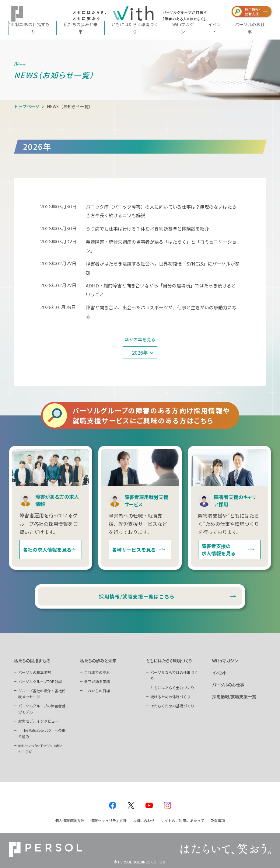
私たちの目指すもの (32, 661)
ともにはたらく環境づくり (169, 661)
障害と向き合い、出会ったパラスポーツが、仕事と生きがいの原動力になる (161, 312)
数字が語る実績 (97, 681)
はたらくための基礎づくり (172, 706)
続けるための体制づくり (170, 697)
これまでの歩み (97, 672)
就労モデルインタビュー (38, 721)
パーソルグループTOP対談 (40, 681)
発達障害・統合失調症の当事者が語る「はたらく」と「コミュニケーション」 (161, 246)
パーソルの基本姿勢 (35, 672)
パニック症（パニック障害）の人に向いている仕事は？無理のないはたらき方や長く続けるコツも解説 (161, 211)
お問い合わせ (144, 820)
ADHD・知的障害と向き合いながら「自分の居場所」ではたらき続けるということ (161, 290)
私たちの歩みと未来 (98, 661)
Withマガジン (225, 661)
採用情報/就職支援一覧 (234, 696)
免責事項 (218, 820)
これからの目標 (97, 691)
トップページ (27, 106)
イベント (220, 673)
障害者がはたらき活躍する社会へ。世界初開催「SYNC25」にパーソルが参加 (163, 268)
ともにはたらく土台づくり (172, 687)
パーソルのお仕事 (228, 685)
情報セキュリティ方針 (108, 820)
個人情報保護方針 (70, 820)
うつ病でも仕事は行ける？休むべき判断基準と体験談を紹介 (148, 229)
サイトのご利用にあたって (182, 820)
